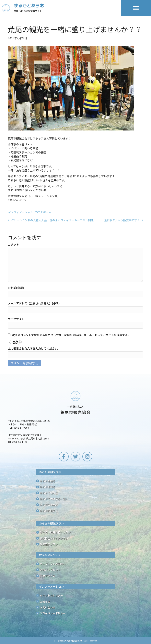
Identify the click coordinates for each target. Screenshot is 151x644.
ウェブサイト (16, 319)
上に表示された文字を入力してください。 (34, 348)
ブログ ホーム (43, 212)
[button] (64, 457)
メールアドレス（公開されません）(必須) (34, 303)
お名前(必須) (16, 288)
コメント (13, 244)
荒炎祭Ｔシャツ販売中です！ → (124, 220)
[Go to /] (61, 8)
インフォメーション (20, 212)
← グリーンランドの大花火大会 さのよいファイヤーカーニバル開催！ (52, 220)
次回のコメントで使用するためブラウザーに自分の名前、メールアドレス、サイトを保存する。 (71, 335)
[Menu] (136, 8)
